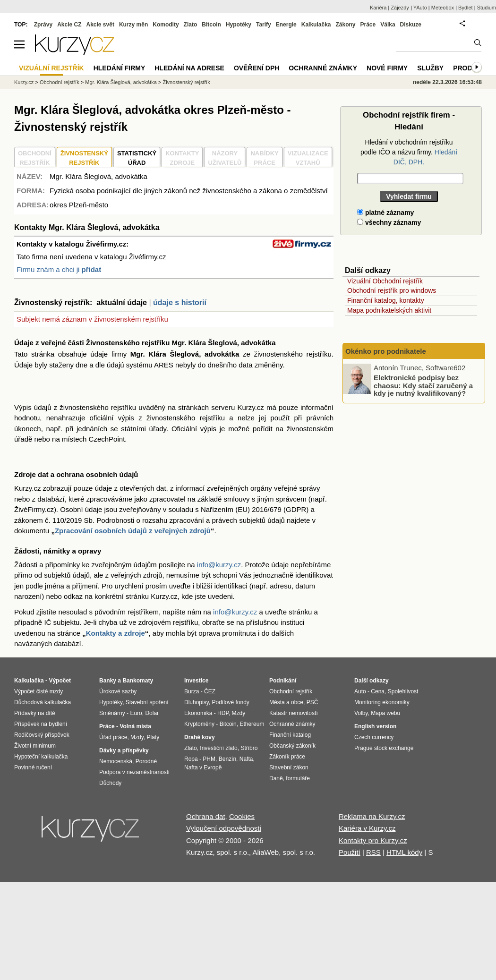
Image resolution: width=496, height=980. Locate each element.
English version (375, 726)
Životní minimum (35, 746)
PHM (209, 759)
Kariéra (378, 8)
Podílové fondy (230, 702)
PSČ (312, 702)
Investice (196, 681)
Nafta (246, 759)
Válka (388, 25)
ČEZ (210, 691)
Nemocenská (116, 761)
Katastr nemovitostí (294, 713)
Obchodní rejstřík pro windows (392, 290)
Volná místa (135, 726)
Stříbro (249, 748)
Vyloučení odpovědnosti (224, 828)
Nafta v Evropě (203, 767)
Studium (487, 8)
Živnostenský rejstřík (186, 82)
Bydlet (466, 8)
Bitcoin (211, 25)
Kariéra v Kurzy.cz (367, 828)
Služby (430, 68)
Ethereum (252, 724)
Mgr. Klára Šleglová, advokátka (121, 82)
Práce (368, 25)
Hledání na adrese (189, 68)
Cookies (242, 816)
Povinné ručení (33, 767)
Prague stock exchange (384, 748)
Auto (360, 691)
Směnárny (112, 713)
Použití (350, 852)
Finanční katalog (290, 735)
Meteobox (443, 8)
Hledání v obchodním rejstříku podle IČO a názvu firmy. (409, 152)
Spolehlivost (403, 691)
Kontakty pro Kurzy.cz (373, 840)
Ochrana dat (206, 816)
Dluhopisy (197, 702)
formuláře (298, 778)
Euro (136, 713)
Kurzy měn (133, 25)
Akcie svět (100, 25)
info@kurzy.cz (219, 565)
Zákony (345, 25)
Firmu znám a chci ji (59, 269)
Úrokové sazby (118, 691)
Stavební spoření (147, 702)
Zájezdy (400, 8)
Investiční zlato (218, 748)
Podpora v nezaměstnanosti (134, 772)
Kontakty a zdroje (115, 633)
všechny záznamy (389, 222)
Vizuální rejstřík (51, 68)
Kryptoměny (199, 724)
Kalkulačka (316, 25)
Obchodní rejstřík (60, 82)
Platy (153, 737)
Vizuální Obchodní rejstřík (385, 281)
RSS (373, 852)
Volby (361, 713)
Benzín (227, 759)
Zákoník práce (287, 757)
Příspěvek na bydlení (41, 724)
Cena (378, 691)
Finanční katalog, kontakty (386, 300)
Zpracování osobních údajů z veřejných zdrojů (133, 531)
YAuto (420, 8)
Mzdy (137, 737)
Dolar (152, 713)
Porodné (146, 761)
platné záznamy (385, 213)
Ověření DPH (257, 68)
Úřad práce (113, 737)
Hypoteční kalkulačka (41, 757)
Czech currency (374, 737)
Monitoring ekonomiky (382, 702)
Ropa (191, 759)
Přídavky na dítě (35, 713)
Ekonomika (198, 713)
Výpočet (60, 681)
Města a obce (286, 702)
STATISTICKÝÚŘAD (137, 158)
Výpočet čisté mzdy (38, 691)
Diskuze (411, 25)
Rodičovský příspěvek (42, 735)
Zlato (191, 25)
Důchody (110, 783)
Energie (286, 25)
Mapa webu (385, 713)
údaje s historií (180, 303)
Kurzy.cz (24, 82)
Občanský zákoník (292, 746)
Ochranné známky (323, 68)
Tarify (264, 25)
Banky (108, 681)
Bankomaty (138, 681)
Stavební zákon (289, 767)
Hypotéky (239, 25)
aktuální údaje (122, 303)
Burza (192, 691)
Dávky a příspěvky (124, 750)
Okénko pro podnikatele (386, 351)
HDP (223, 713)
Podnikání (283, 681)
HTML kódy (404, 852)
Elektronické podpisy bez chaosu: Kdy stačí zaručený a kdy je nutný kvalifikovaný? (423, 385)
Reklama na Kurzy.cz (372, 816)
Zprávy (43, 25)
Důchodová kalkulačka (43, 702)
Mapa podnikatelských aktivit (389, 310)
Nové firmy (387, 68)
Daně (276, 778)
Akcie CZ (69, 25)
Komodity (166, 25)
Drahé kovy (200, 737)
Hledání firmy (120, 68)
